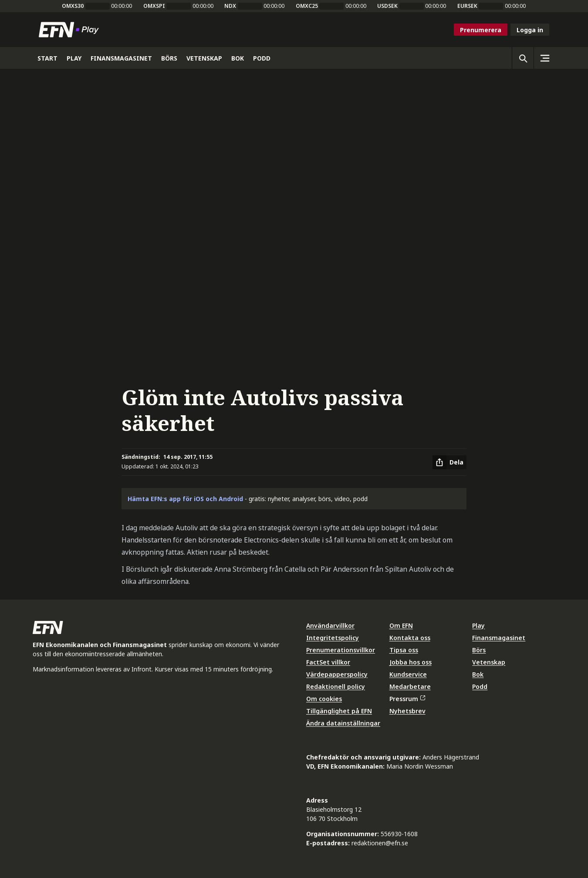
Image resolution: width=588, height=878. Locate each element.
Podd (480, 686)
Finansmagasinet (499, 638)
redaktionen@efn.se (380, 843)
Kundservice (408, 674)
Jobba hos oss (411, 662)
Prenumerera (481, 30)
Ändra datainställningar (343, 723)
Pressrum (407, 699)
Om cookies (324, 699)
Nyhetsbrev (407, 711)
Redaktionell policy (336, 686)
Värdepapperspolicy (337, 674)
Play (478, 625)
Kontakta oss (410, 638)
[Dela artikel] (449, 462)
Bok (478, 674)
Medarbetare (410, 686)
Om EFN (401, 625)
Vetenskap (489, 662)
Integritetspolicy (333, 638)
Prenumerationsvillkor (341, 650)
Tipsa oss (404, 650)
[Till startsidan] (71, 30)
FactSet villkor (328, 662)
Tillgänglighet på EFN (339, 711)
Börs (479, 650)
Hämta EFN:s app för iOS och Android (185, 499)
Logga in (530, 30)
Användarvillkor (330, 625)
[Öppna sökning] (523, 58)
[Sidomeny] (544, 58)
